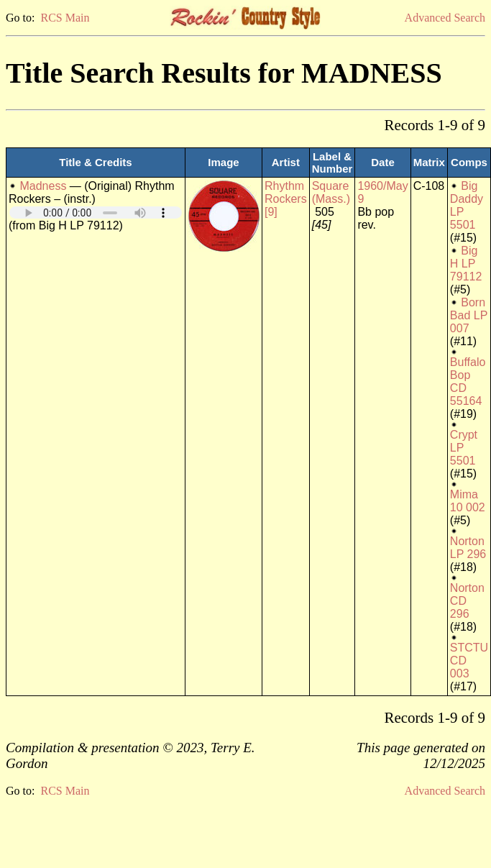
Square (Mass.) (331, 192)
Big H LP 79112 (466, 264)
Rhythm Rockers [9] (286, 199)
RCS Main (65, 18)
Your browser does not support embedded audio (96, 213)
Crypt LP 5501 (464, 448)
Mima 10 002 (468, 501)
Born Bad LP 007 (469, 315)
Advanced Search (445, 18)
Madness (43, 186)
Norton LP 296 (468, 548)
